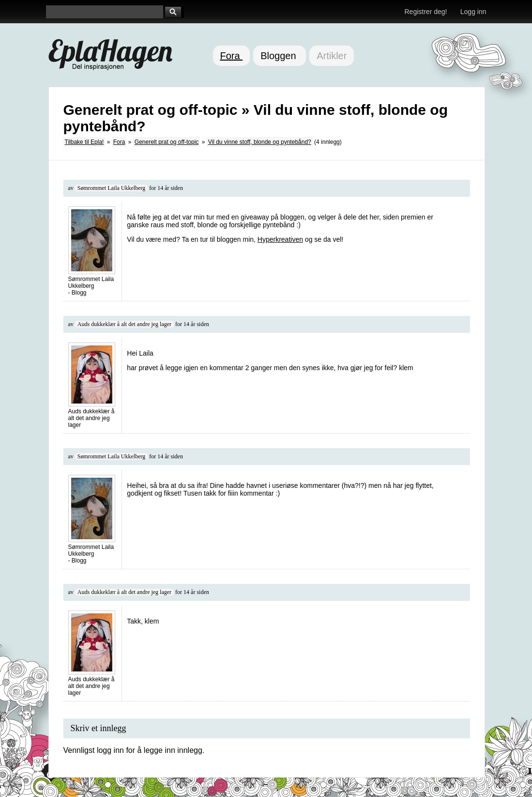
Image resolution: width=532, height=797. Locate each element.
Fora (232, 56)
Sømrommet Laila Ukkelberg (111, 188)
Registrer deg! (426, 12)
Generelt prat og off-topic (167, 142)
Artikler (332, 56)
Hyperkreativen (280, 239)
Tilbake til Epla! (84, 142)
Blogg (79, 293)
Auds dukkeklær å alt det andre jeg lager (124, 324)
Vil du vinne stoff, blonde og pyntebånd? (260, 142)
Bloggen (280, 56)
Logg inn (473, 12)
